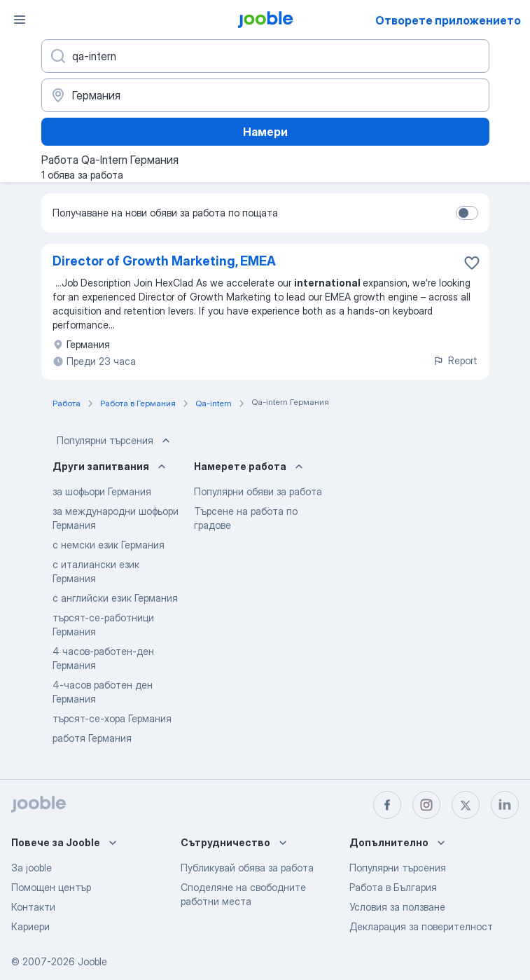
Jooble (92, 961)
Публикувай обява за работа (247, 868)
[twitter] (466, 805)
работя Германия (92, 738)
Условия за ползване (397, 907)
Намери (265, 132)
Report (455, 360)
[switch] (467, 213)
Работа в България (393, 887)
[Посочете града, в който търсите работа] (265, 95)
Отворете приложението (448, 20)
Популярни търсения (115, 441)
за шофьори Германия (102, 491)
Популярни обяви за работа (258, 491)
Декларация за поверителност (421, 926)
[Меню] (20, 20)
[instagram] (426, 805)
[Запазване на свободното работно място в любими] (472, 263)
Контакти (33, 907)
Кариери (30, 926)
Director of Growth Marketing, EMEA (164, 261)
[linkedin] (505, 805)
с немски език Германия (109, 545)
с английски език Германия (115, 598)
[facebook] (387, 805)
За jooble (32, 868)
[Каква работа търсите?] (265, 56)
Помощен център (51, 887)
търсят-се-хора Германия (112, 718)
